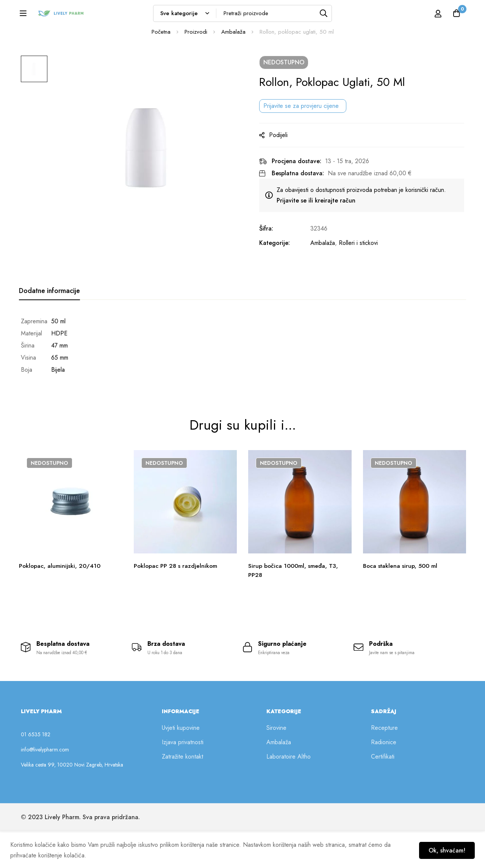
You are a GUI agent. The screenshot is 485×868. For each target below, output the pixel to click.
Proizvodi (196, 72)
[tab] (49, 331)
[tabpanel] (242, 385)
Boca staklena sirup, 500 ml (401, 600)
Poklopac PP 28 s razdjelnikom (176, 600)
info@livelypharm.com (45, 786)
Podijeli (282, 175)
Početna (161, 72)
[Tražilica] (341, 16)
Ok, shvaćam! (446, 850)
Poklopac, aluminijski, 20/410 (60, 600)
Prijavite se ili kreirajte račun (320, 240)
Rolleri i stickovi (362, 283)
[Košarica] (456, 16)
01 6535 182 (36, 771)
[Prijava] (429, 16)
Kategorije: (279, 283)
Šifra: (270, 268)
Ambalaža (233, 72)
